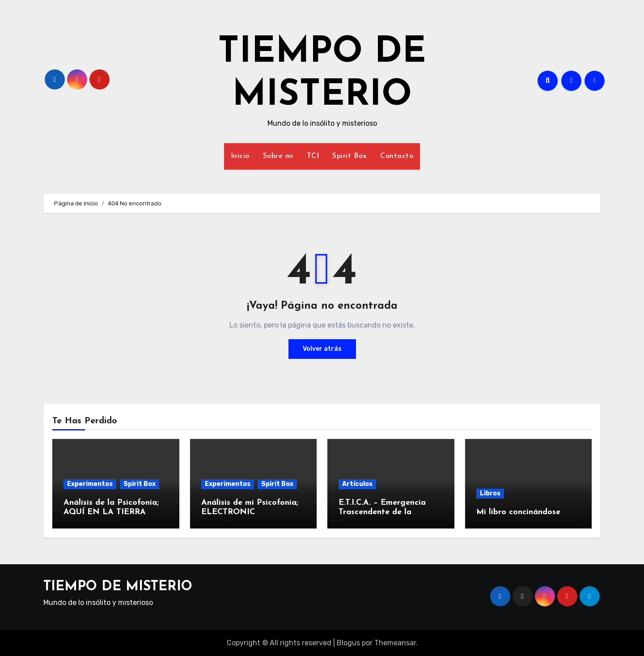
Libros (490, 493)
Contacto (397, 156)
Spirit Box (350, 156)
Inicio (240, 156)
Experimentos (90, 484)
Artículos (357, 484)
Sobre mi (278, 156)
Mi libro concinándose (518, 512)
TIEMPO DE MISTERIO (118, 587)
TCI (313, 156)
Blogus (348, 643)
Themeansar (395, 643)
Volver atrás (322, 349)
